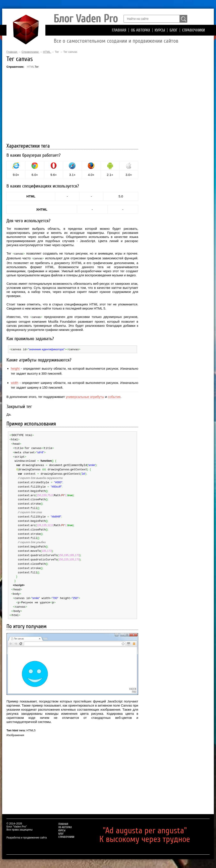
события (114, 396)
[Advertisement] (72, 106)
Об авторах (141, 30)
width (15, 382)
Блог (174, 30)
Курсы (160, 30)
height (15, 368)
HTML (31, 67)
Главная (119, 30)
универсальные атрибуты (85, 396)
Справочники (193, 30)
